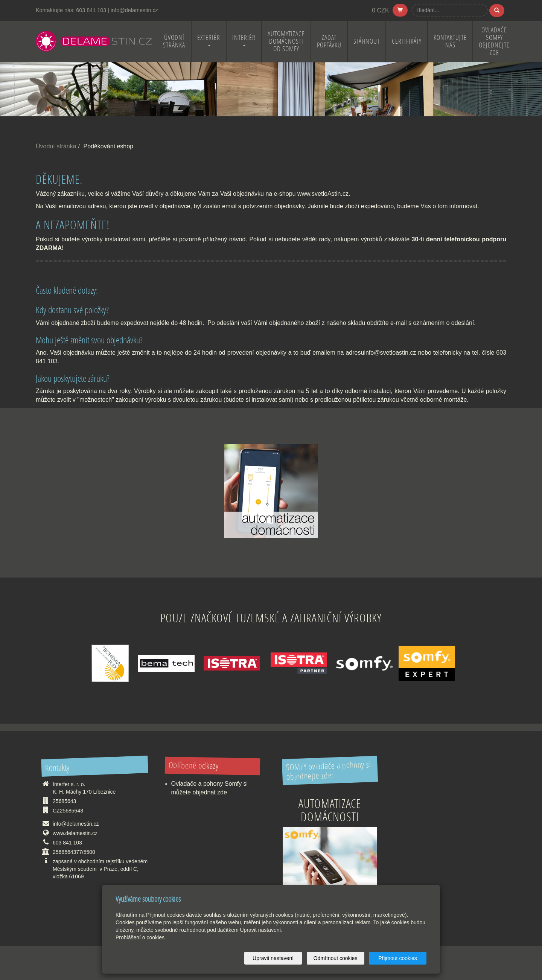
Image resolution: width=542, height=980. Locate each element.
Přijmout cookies (398, 958)
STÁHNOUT (367, 41)
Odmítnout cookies (336, 958)
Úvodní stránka (56, 146)
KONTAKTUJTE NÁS (450, 41)
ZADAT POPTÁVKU (329, 41)
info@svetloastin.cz (390, 353)
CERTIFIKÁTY (407, 41)
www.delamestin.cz (75, 833)
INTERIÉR (244, 40)
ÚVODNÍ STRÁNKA (174, 41)
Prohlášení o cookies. (141, 937)
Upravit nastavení (273, 958)
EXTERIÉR (209, 40)
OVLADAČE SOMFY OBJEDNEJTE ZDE (494, 41)
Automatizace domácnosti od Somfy (286, 41)
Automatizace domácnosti (330, 810)
